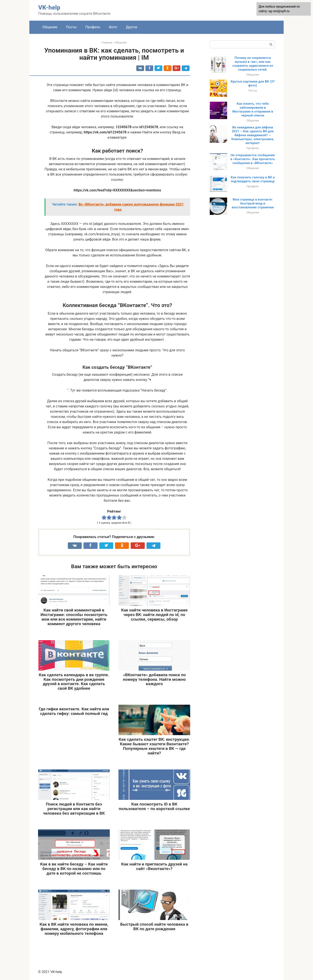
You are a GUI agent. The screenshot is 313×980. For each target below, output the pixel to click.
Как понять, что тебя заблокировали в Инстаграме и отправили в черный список (253, 110)
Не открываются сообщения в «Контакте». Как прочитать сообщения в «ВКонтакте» (253, 159)
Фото (113, 27)
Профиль (93, 27)
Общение (50, 27)
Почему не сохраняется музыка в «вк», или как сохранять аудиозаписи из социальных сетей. (253, 64)
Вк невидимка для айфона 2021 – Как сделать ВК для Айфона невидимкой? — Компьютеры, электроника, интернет (253, 135)
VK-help (49, 7)
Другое (132, 27)
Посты (71, 27)
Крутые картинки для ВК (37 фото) (253, 83)
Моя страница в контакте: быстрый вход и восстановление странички (253, 203)
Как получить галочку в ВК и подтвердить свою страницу (253, 179)
